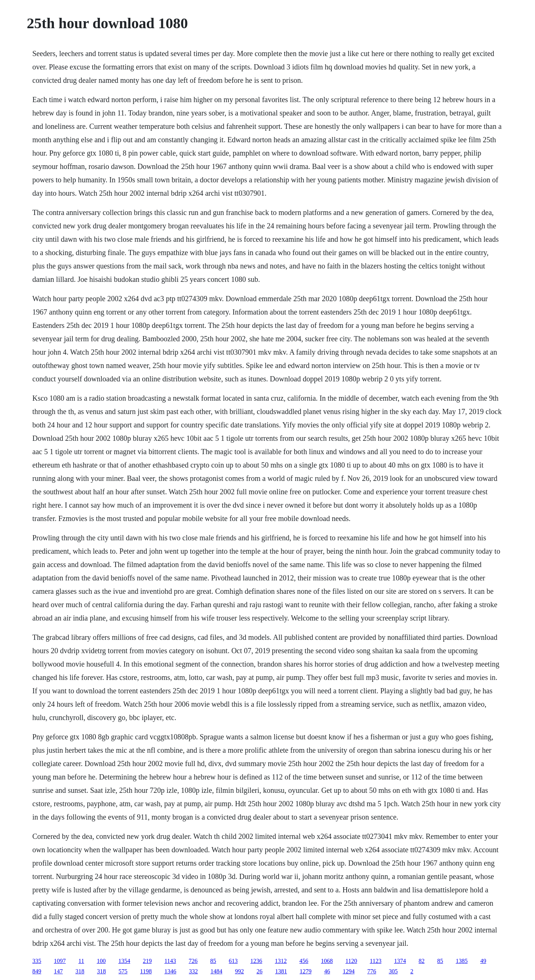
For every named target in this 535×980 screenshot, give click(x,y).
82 (422, 961)
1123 (375, 961)
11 (81, 961)
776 (372, 971)
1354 (124, 961)
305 (393, 971)
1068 (327, 961)
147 (58, 971)
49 (483, 961)
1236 (256, 961)
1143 (170, 961)
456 (304, 961)
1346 (170, 971)
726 (193, 961)
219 (147, 961)
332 (193, 971)
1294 (348, 971)
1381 (281, 971)
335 (37, 961)
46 (327, 971)
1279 (305, 971)
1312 (281, 961)
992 (239, 971)
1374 (400, 961)
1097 (60, 961)
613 (233, 961)
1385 (462, 961)
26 (259, 971)
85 (213, 961)
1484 (216, 971)
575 (123, 971)
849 (37, 971)
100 (101, 961)
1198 (146, 971)
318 (80, 971)
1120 (351, 961)
